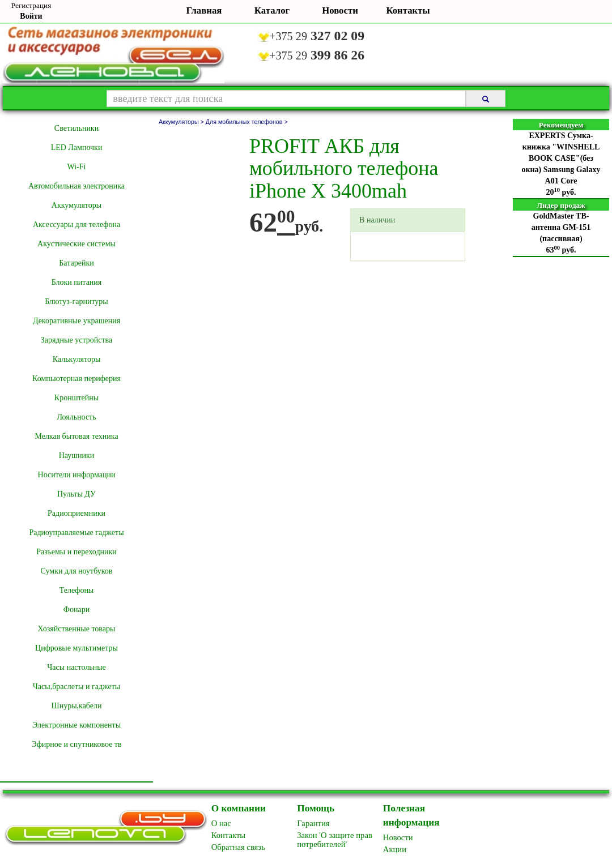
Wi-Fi (77, 167)
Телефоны (77, 590)
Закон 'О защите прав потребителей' (335, 840)
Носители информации (77, 475)
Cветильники (76, 128)
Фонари (76, 610)
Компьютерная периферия (76, 379)
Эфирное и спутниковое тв (76, 744)
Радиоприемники (76, 513)
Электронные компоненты (76, 725)
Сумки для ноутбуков (77, 571)
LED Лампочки (77, 147)
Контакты (408, 10)
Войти (31, 16)
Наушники (77, 456)
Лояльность (76, 417)
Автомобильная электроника (76, 186)
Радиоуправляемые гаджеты (76, 533)
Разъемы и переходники (76, 552)
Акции (395, 849)
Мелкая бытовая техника (76, 436)
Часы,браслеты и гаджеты (77, 687)
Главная (204, 10)
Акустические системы (76, 244)
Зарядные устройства (76, 340)
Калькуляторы (77, 359)
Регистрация (31, 5)
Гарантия (313, 823)
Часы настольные (76, 667)
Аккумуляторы (76, 205)
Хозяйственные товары (77, 629)
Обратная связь (238, 847)
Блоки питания (77, 282)
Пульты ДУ (76, 494)
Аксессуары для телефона (76, 225)
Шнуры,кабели (77, 706)
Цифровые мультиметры (76, 648)
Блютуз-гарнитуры (76, 302)
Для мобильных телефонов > (247, 122)
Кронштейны (76, 398)
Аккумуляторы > (182, 122)
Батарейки (76, 263)
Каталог (272, 10)
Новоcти (398, 837)
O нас (221, 823)
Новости (340, 10)
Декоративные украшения (76, 321)
